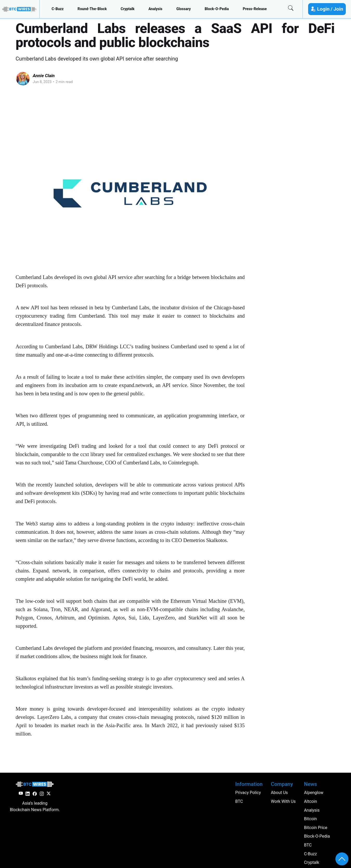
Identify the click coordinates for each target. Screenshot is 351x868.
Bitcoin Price (316, 828)
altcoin (310, 801)
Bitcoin (310, 819)
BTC (308, 845)
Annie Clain (44, 76)
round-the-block (92, 9)
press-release (255, 9)
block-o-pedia (217, 9)
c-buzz (57, 9)
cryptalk (128, 9)
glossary (184, 9)
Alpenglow (314, 793)
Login (323, 9)
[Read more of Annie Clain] (23, 79)
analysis (155, 9)
